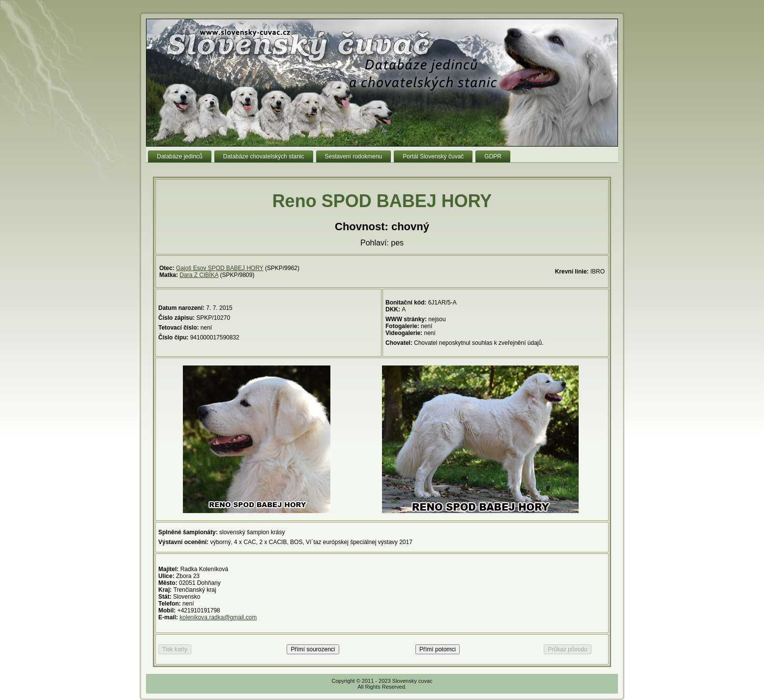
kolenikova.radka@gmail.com (218, 617)
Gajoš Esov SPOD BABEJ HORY (220, 268)
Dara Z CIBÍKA (199, 275)
